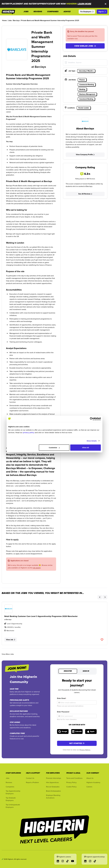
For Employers (87, 12)
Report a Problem (32, 782)
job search (37, 568)
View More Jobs (8, 654)
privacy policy (29, 433)
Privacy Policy (71, 782)
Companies (10, 787)
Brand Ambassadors (53, 791)
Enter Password (63, 712)
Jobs (8, 778)
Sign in (86, 671)
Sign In (102, 12)
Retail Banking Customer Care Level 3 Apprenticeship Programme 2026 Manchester (41, 616)
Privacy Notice (85, 750)
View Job (11, 640)
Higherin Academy (93, 782)
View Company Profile (85, 155)
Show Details (92, 441)
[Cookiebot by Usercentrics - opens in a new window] (91, 419)
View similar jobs (85, 46)
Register (68, 671)
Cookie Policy (71, 787)
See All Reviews (85, 194)
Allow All (86, 448)
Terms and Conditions (74, 778)
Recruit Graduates (53, 787)
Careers (89, 787)
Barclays (40, 67)
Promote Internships (54, 778)
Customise (54, 448)
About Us (90, 778)
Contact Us (30, 778)
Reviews (9, 782)
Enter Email (62, 698)
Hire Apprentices (52, 782)
